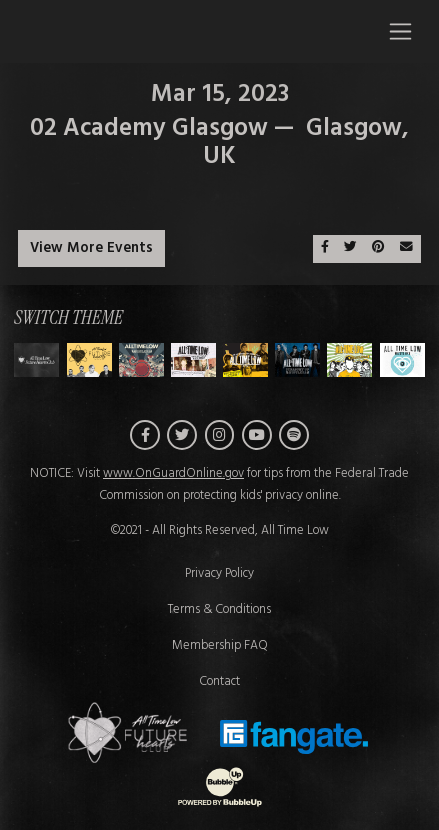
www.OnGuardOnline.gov (173, 474)
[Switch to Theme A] (89, 360)
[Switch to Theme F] (349, 360)
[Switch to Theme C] (193, 360)
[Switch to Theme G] (402, 360)
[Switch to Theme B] (141, 360)
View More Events (91, 248)
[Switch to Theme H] (36, 360)
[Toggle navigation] (400, 31)
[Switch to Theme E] (297, 360)
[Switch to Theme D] (245, 360)
